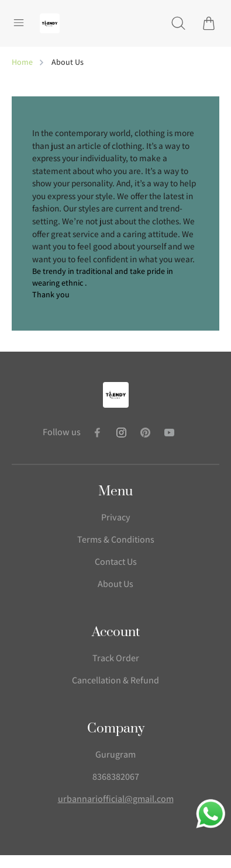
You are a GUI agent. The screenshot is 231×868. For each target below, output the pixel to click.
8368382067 (116, 777)
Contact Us (116, 562)
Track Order (116, 658)
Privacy (116, 517)
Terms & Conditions (116, 539)
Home (22, 62)
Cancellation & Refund (115, 680)
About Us (115, 584)
